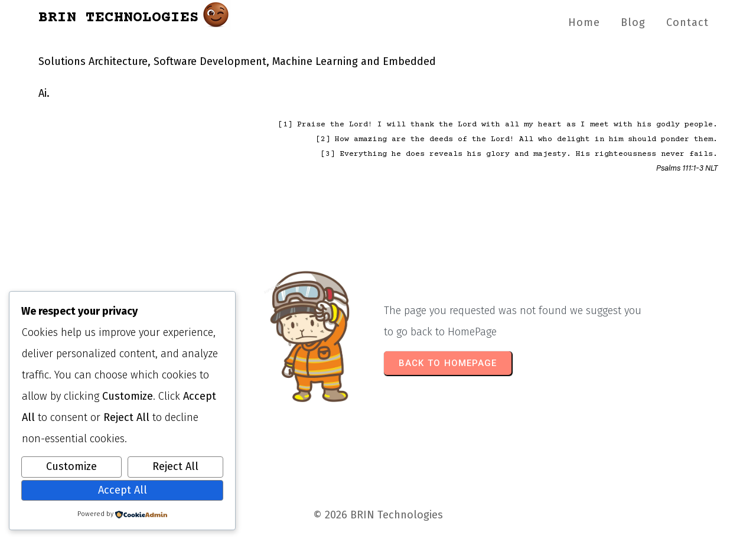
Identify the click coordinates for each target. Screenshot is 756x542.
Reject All (175, 466)
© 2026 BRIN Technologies (378, 515)
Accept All (123, 490)
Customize (71, 466)
